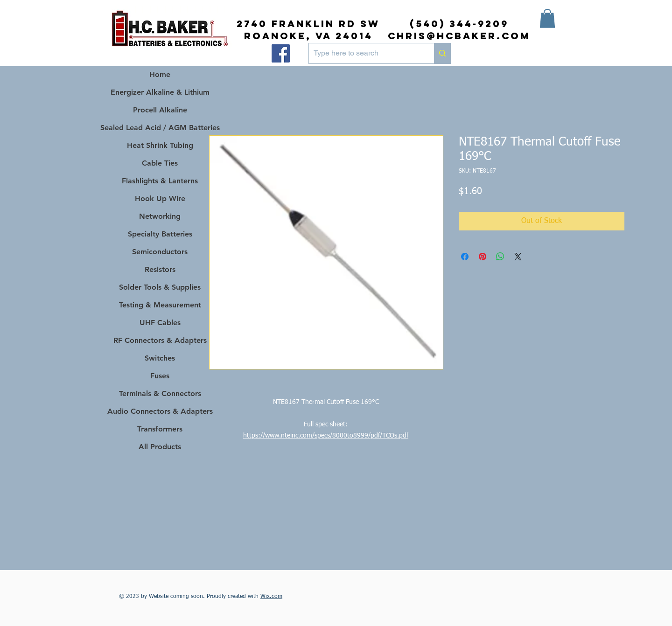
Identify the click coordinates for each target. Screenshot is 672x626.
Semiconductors (160, 252)
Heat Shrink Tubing (160, 145)
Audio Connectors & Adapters (160, 411)
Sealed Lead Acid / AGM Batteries (160, 128)
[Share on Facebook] (465, 257)
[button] (547, 18)
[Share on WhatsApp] (500, 257)
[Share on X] (518, 257)
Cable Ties (160, 163)
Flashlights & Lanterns (160, 181)
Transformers (160, 429)
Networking (160, 216)
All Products (160, 447)
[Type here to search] (364, 53)
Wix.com (271, 597)
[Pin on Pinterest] (483, 257)
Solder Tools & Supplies (160, 287)
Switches (160, 358)
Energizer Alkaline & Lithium (160, 92)
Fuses (160, 376)
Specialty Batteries (160, 234)
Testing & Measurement (160, 305)
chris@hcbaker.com (459, 36)
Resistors (160, 269)
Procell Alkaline (160, 110)
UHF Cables (160, 323)
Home (160, 74)
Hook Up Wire (160, 198)
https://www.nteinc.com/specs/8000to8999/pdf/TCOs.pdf (326, 436)
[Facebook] (281, 53)
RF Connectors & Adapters (160, 340)
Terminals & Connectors (160, 393)
